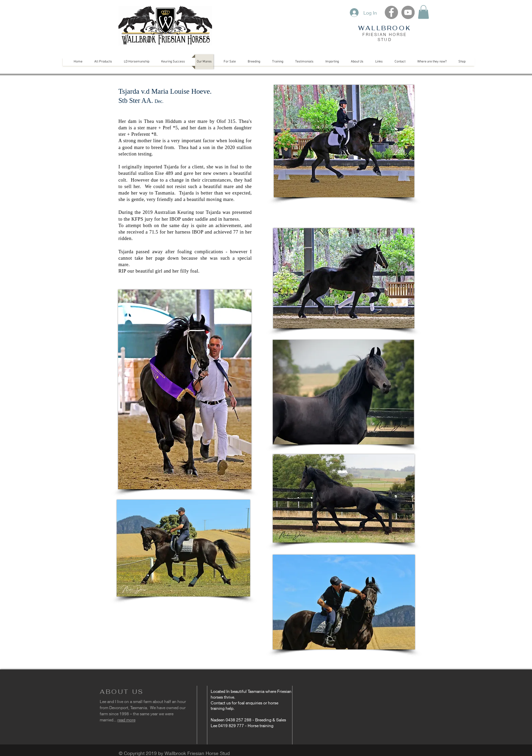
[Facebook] (391, 12)
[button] (423, 12)
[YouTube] (408, 12)
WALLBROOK (385, 28)
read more (126, 720)
